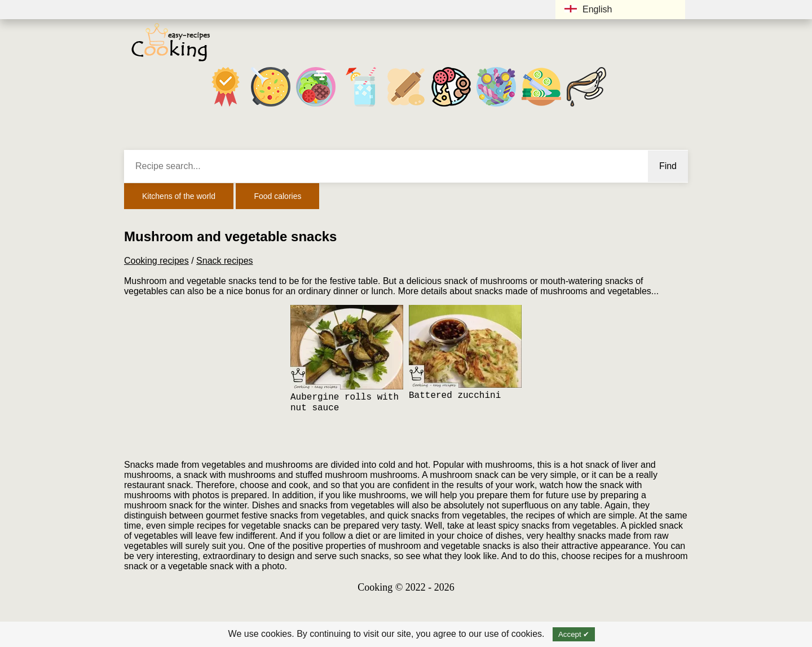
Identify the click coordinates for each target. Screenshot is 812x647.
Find (668, 166)
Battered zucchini (455, 396)
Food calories (277, 196)
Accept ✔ (574, 634)
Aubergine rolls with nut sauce (345, 403)
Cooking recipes (156, 261)
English (588, 9)
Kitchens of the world (179, 196)
